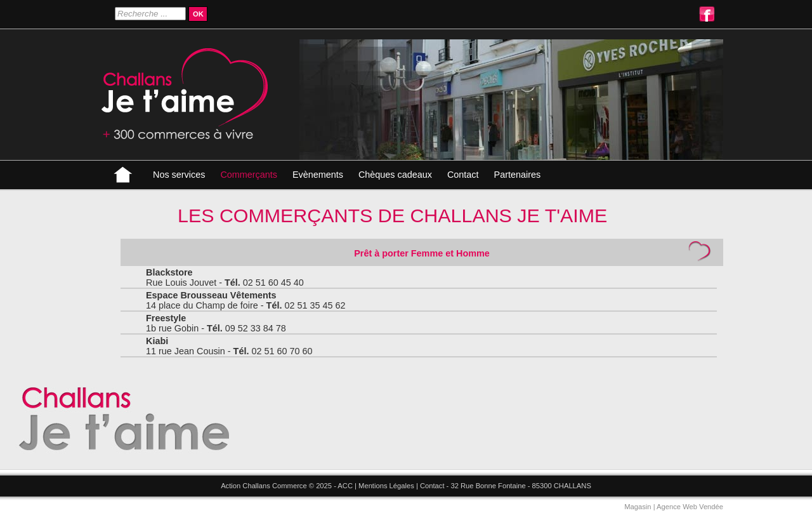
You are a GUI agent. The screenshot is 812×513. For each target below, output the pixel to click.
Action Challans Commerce (264, 486)
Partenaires (518, 175)
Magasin (638, 507)
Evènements (318, 175)
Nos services (179, 175)
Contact (463, 175)
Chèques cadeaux (395, 175)
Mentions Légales (386, 486)
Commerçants (249, 175)
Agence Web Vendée (690, 507)
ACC (345, 486)
